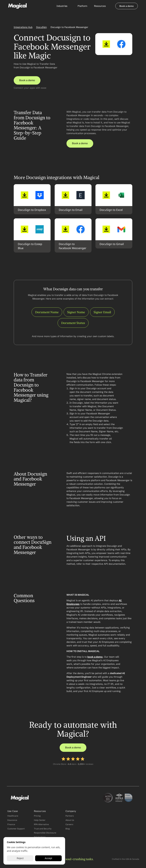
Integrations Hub (23, 27)
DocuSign (41, 27)
